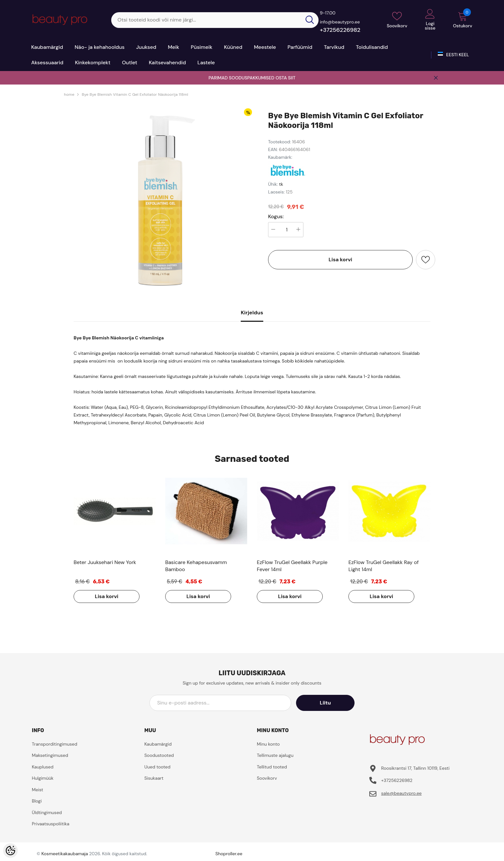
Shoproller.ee (229, 854)
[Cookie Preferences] (10, 851)
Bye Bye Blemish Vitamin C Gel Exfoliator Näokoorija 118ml (135, 94)
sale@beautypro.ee (401, 793)
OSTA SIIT (285, 78)
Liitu (326, 703)
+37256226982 (340, 30)
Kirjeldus (252, 313)
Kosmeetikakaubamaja (65, 854)
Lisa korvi (340, 260)
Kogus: (276, 217)
